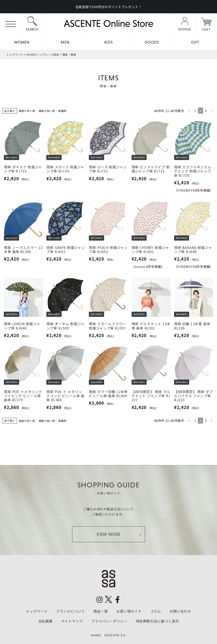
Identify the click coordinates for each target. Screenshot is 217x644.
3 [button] (206, 111)
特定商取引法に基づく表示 (157, 621)
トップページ (15, 54)
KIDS (109, 42)
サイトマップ (72, 621)
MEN (65, 42)
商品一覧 (101, 611)
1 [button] (195, 111)
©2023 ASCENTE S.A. (109, 636)
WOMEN (22, 42)
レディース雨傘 (49, 54)
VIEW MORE (108, 534)
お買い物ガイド (129, 611)
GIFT (195, 42)
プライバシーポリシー (109, 621)
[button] (189, 111)
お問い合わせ (180, 611)
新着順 (62, 111)
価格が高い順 (47, 111)
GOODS (152, 42)
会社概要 (45, 621)
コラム (156, 611)
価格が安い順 (27, 111)
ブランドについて (70, 611)
